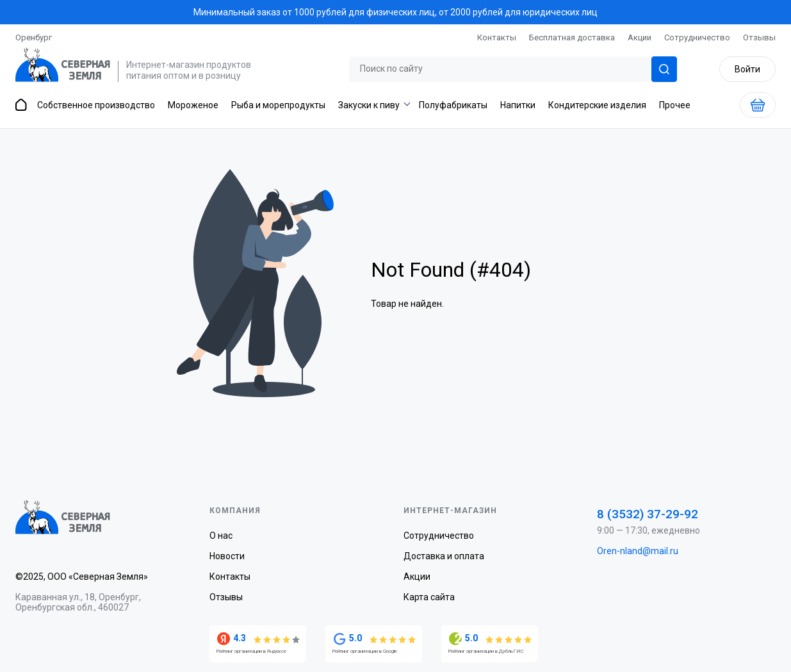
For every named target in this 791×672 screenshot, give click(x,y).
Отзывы (759, 37)
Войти (747, 69)
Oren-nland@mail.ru (638, 551)
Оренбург (34, 37)
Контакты (497, 37)
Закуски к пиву (369, 105)
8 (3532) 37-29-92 (648, 514)
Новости (227, 556)
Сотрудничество (697, 37)
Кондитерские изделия (597, 105)
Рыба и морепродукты (278, 105)
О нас (221, 536)
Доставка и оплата (444, 556)
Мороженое (193, 105)
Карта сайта (429, 597)
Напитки (518, 105)
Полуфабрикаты (453, 105)
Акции (640, 37)
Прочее (675, 105)
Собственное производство (96, 105)
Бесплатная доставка (572, 37)
